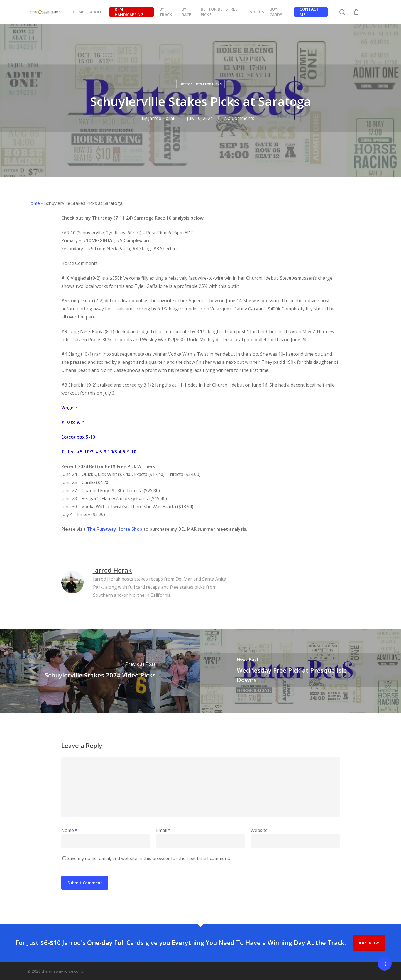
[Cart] (356, 12)
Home (34, 203)
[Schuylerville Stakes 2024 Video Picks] (100, 671)
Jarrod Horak (162, 118)
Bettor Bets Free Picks (200, 84)
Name (69, 830)
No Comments (239, 118)
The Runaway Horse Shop (115, 529)
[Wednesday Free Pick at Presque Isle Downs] (301, 671)
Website (259, 830)
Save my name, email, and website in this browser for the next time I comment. (148, 858)
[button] (371, 12)
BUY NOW (369, 943)
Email (163, 830)
